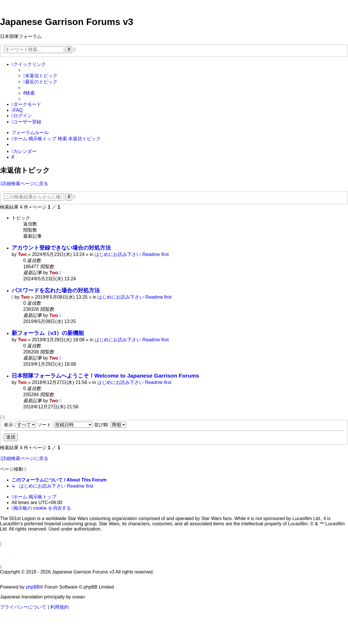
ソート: (65, 425)
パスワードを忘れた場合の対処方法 (56, 290)
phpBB (33, 587)
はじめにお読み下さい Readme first (132, 254)
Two (22, 254)
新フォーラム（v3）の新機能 (48, 333)
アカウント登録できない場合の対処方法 (61, 248)
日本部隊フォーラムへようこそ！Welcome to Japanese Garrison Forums (105, 376)
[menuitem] (40, 76)
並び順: (110, 425)
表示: (20, 425)
